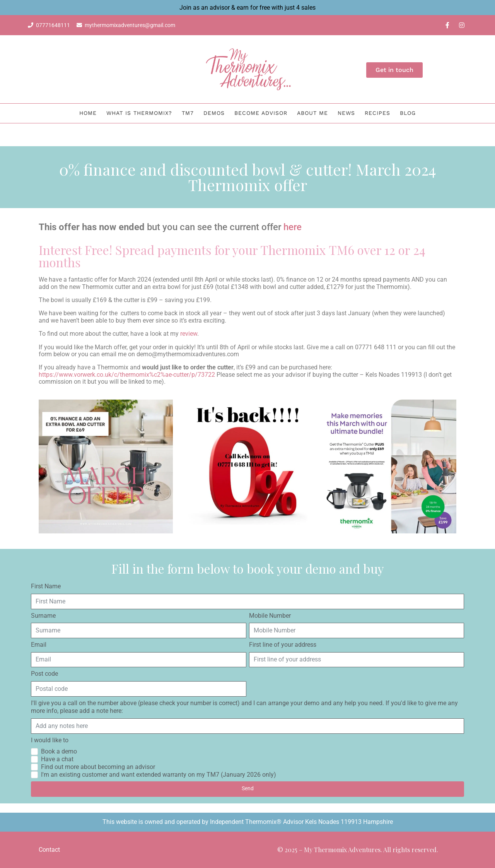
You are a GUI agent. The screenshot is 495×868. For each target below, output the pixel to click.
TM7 (188, 113)
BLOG (408, 113)
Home (88, 113)
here (293, 227)
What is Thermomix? (139, 113)
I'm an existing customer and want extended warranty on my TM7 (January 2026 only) (159, 775)
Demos (214, 113)
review (189, 334)
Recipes (377, 113)
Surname (43, 616)
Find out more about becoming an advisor (98, 767)
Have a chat (57, 759)
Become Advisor (261, 113)
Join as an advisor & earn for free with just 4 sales (247, 8)
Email (39, 645)
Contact (49, 850)
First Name (46, 586)
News (346, 113)
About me (312, 113)
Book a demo (59, 751)
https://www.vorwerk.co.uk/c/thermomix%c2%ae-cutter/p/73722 (127, 375)
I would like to (50, 740)
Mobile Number (270, 616)
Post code (44, 674)
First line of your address (283, 645)
